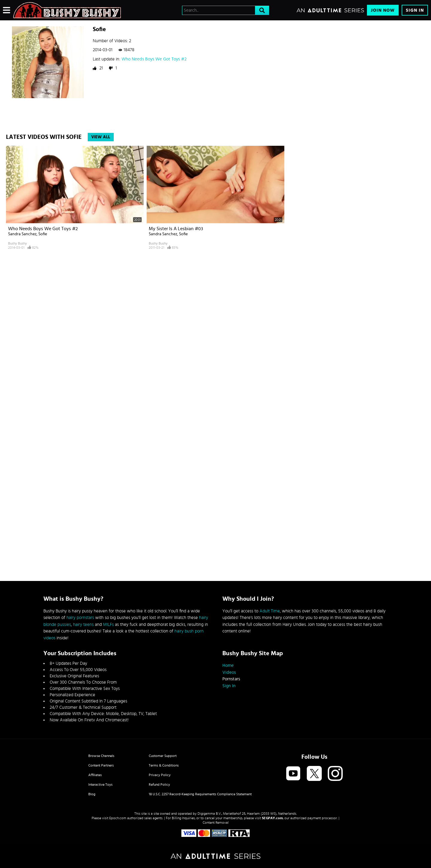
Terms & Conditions (164, 765)
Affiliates (95, 775)
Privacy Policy (160, 775)
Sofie (43, 234)
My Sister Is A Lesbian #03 (176, 229)
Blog (92, 794)
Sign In (415, 10)
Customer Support (163, 756)
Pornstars (231, 679)
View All (101, 137)
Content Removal (216, 823)
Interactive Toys (100, 784)
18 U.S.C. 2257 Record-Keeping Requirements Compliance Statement (200, 794)
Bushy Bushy (18, 243)
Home (228, 666)
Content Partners (101, 765)
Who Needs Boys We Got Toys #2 (154, 59)
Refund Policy (159, 784)
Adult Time (270, 611)
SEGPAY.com (272, 818)
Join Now (383, 10)
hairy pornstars (80, 618)
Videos (229, 672)
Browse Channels (101, 756)
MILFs (108, 625)
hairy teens (83, 625)
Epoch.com (118, 818)
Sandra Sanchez (22, 234)
